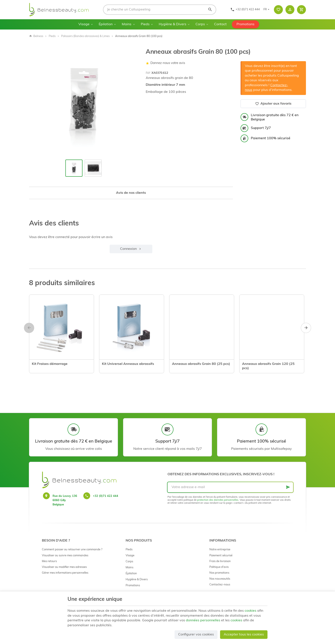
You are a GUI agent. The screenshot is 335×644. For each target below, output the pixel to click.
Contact (220, 24)
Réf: (148, 73)
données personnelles (203, 620)
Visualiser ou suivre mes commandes (65, 556)
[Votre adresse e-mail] (230, 487)
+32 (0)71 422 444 (106, 496)
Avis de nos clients (131, 193)
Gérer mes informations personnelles (65, 573)
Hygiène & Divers (173, 24)
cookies (251, 611)
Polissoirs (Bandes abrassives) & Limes (85, 36)
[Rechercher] (210, 10)
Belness (36, 36)
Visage (84, 24)
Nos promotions (219, 573)
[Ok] (288, 487)
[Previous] (29, 328)
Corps (200, 24)
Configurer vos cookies (196, 635)
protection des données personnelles (218, 500)
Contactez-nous (220, 585)
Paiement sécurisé (221, 556)
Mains (127, 24)
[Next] (306, 328)
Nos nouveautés (220, 579)
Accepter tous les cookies (244, 635)
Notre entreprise (220, 550)
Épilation (106, 24)
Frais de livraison (220, 561)
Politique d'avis (219, 567)
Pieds (145, 24)
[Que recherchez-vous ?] (160, 10)
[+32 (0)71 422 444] (245, 10)
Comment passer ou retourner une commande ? (72, 550)
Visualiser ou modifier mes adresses (64, 567)
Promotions (245, 24)
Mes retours (49, 561)
